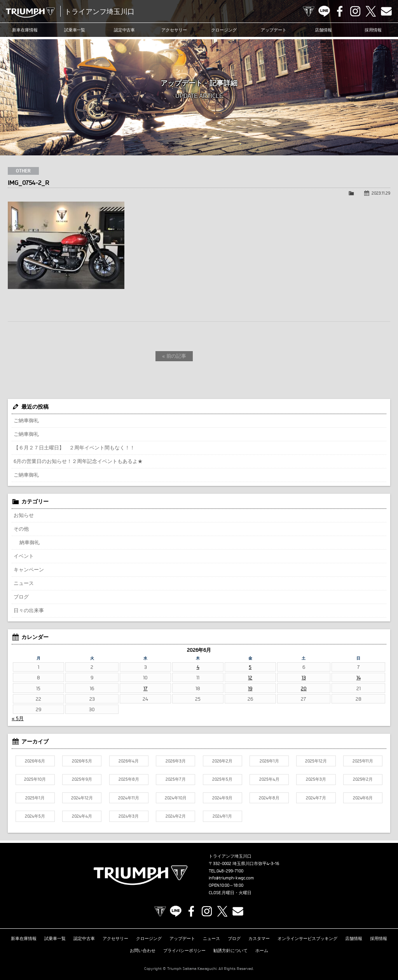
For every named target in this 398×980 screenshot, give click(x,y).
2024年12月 (82, 798)
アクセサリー (174, 30)
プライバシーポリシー (185, 950)
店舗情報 (323, 30)
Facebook (340, 11)
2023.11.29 (381, 193)
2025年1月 (35, 798)
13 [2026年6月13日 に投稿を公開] (304, 677)
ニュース (24, 583)
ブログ (21, 597)
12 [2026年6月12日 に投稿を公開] (250, 677)
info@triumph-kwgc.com (231, 878)
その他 (21, 529)
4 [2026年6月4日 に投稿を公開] (198, 667)
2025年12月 (316, 761)
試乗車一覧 (75, 30)
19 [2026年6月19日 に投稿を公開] (250, 688)
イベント (24, 556)
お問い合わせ (143, 950)
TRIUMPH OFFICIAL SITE (309, 11)
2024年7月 (316, 798)
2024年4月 (82, 816)
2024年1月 (222, 816)
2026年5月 (82, 761)
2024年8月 (269, 798)
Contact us (386, 11)
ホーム (262, 950)
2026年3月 (176, 761)
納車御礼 (30, 542)
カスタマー (259, 938)
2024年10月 (176, 798)
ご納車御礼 (26, 420)
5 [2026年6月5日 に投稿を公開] (250, 667)
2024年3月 (129, 816)
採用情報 (373, 30)
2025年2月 (363, 779)
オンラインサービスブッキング (307, 938)
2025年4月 (269, 779)
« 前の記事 (174, 356)
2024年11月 (129, 798)
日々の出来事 (29, 610)
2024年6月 (363, 798)
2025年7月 (176, 779)
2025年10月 (35, 779)
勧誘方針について (230, 950)
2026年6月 (35, 761)
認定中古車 (125, 30)
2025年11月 (363, 761)
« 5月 (18, 718)
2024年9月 (222, 798)
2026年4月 (129, 761)
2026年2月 (222, 761)
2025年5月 (222, 779)
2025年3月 (316, 779)
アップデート (274, 30)
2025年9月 (82, 779)
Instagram (355, 11)
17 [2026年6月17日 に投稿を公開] (146, 688)
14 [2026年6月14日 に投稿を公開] (359, 677)
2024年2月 (176, 816)
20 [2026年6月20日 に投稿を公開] (304, 688)
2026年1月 (269, 761)
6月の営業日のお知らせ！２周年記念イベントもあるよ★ (78, 461)
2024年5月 (35, 816)
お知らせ (24, 515)
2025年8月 (129, 779)
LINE (324, 11)
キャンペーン (29, 569)
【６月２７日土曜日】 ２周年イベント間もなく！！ (74, 447)
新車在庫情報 (25, 30)
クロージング (224, 30)
